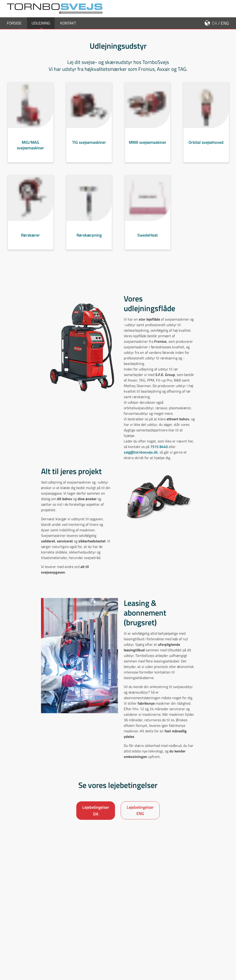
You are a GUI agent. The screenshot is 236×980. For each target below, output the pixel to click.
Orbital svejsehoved (206, 150)
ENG (225, 31)
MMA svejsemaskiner (148, 150)
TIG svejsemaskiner (89, 150)
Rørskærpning (89, 243)
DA (214, 31)
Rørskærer (30, 243)
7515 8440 (159, 455)
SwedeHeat (147, 243)
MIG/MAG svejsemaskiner (30, 153)
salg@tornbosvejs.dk (141, 460)
